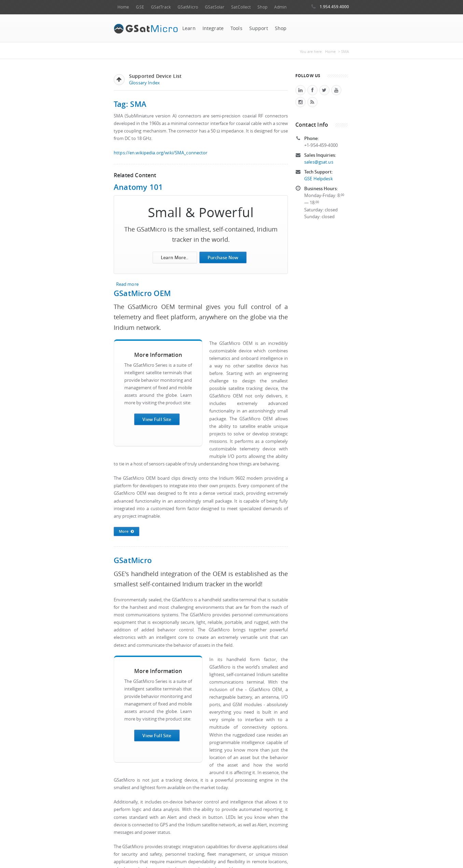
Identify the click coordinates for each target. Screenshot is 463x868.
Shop (262, 7)
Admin (280, 7)
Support (259, 28)
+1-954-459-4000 (321, 145)
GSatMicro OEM (142, 293)
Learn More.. (175, 257)
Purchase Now (223, 257)
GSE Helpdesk (319, 179)
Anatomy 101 (138, 187)
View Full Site (157, 419)
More (127, 532)
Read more (127, 284)
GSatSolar (215, 7)
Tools (236, 28)
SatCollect (241, 7)
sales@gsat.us (319, 162)
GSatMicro (188, 7)
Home (123, 7)
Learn (189, 28)
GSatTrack (161, 7)
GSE (140, 7)
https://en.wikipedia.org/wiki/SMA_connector (161, 153)
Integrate (213, 28)
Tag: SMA (130, 104)
